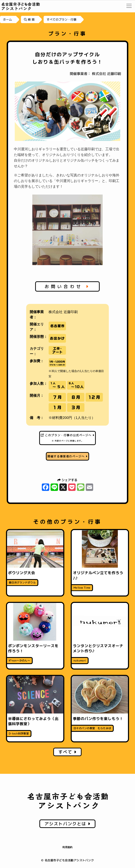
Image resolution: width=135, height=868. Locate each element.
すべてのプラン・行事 (62, 19)
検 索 (29, 19)
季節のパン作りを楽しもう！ (98, 719)
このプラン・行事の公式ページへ (67, 438)
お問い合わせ (67, 286)
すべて (67, 752)
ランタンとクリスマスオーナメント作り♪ (98, 648)
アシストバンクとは (67, 824)
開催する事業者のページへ (67, 456)
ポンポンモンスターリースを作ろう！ (33, 648)
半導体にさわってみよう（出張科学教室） (33, 721)
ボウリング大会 (22, 573)
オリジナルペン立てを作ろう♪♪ (98, 575)
